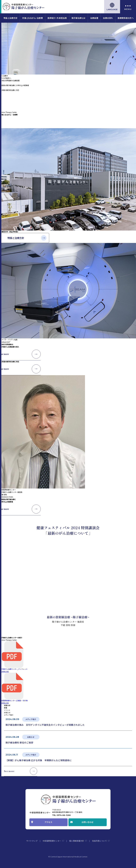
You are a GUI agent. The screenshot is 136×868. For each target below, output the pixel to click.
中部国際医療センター (52, 841)
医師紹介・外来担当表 (57, 18)
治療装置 (94, 18)
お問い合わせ (88, 822)
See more (4, 122)
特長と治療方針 (11, 18)
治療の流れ (108, 18)
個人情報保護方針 (77, 841)
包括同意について (99, 841)
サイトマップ (32, 841)
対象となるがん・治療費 (32, 18)
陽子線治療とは (79, 18)
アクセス (48, 822)
